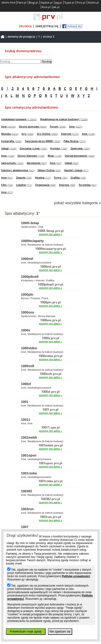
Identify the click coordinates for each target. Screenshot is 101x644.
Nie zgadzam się (60, 632)
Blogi (55, 156)
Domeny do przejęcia (21, 37)
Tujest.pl (69, 2)
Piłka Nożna (75, 141)
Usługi (9, 148)
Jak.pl (56, 7)
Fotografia (11, 141)
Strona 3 (49, 37)
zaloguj (25, 26)
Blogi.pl (33, 2)
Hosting (43, 177)
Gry (28, 134)
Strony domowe (33, 126)
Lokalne (24, 185)
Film (7, 185)
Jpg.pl (58, 2)
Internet (70, 134)
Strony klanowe (31, 156)
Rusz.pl (46, 7)
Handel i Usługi (76, 170)
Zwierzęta (80, 148)
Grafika (78, 177)
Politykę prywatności (76, 576)
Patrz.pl (22, 2)
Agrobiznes (37, 163)
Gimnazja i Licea (33, 148)
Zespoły (24, 177)
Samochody (12, 163)
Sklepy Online (49, 170)
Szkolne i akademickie (18, 170)
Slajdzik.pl (46, 2)
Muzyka (10, 134)
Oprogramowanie (80, 156)
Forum (58, 126)
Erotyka (59, 148)
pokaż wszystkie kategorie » (78, 203)
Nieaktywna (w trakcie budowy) (64, 119)
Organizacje (46, 185)
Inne (8, 126)
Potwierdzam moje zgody (26, 632)
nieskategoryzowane (19, 119)
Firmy (61, 177)
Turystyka (88, 185)
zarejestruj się (47, 26)
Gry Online (47, 134)
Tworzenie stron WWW (43, 141)
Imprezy (67, 185)
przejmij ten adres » (50, 234)
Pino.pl (81, 2)
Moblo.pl (93, 2)
